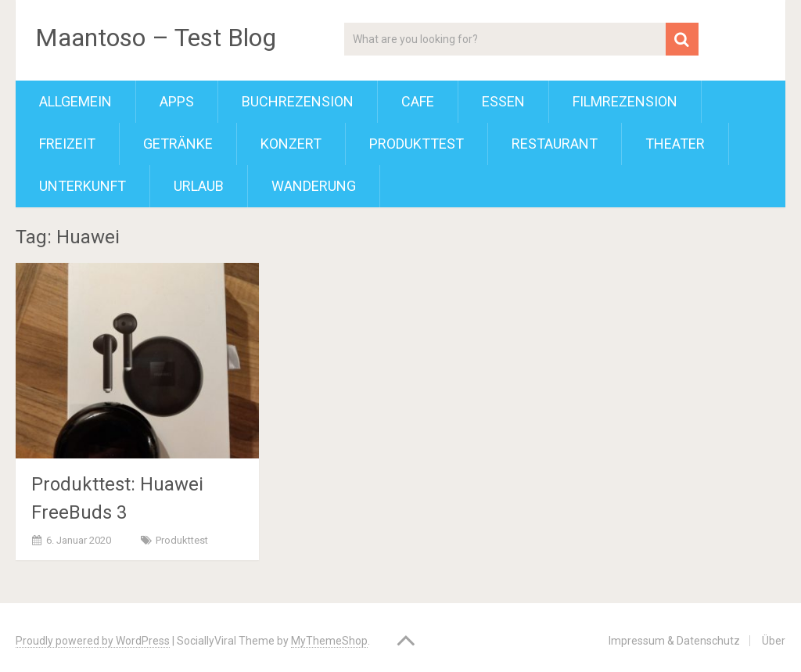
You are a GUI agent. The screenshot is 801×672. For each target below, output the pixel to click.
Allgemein (75, 101)
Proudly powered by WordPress (93, 641)
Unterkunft (83, 186)
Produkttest (417, 144)
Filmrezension (625, 101)
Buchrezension (298, 101)
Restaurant (555, 144)
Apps (177, 101)
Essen (503, 101)
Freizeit (67, 144)
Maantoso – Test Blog (156, 38)
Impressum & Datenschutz (674, 641)
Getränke (178, 144)
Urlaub (199, 186)
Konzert (291, 144)
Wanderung (314, 186)
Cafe (418, 101)
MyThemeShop (329, 641)
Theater (675, 144)
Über (774, 641)
